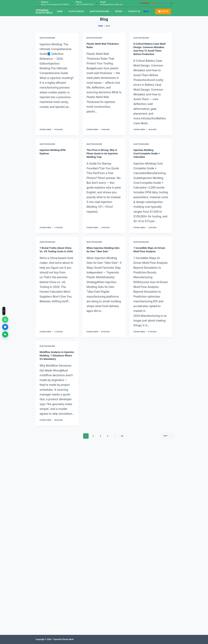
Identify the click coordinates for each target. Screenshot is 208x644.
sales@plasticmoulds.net (111, 5)
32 (122, 439)
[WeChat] (5, 334)
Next (167, 439)
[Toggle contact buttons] (4, 311)
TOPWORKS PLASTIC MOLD (44, 11)
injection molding (47, 38)
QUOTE (163, 12)
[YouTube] (144, 3)
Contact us (134, 11)
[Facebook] (163, 3)
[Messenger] (5, 327)
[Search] (171, 3)
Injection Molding (101, 12)
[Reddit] (153, 3)
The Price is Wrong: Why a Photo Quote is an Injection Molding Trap (103, 153)
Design (120, 12)
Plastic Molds (78, 12)
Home (62, 12)
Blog (148, 12)
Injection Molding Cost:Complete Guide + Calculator (147, 153)
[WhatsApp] (5, 320)
